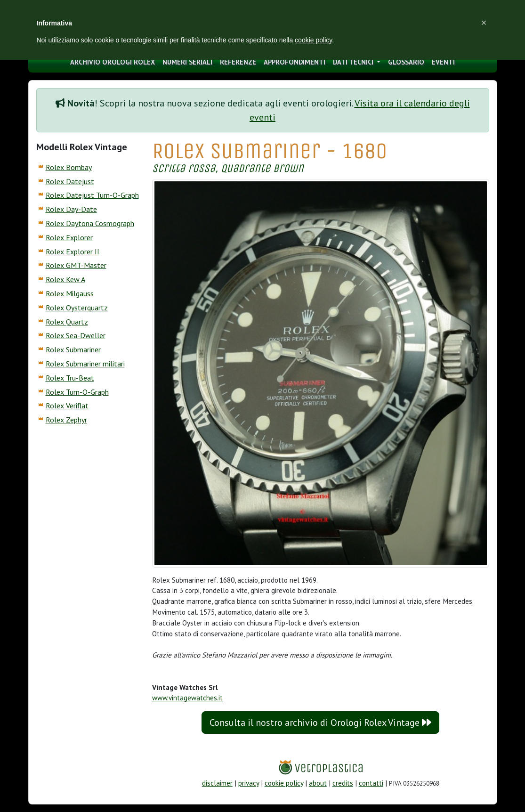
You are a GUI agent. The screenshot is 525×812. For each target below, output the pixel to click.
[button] (484, 23)
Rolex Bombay (69, 167)
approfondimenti (295, 62)
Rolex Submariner (73, 349)
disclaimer (217, 783)
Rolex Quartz (67, 322)
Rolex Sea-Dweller (76, 335)
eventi (443, 62)
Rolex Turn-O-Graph (77, 392)
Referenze (238, 62)
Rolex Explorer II (73, 252)
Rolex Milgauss (70, 293)
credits (343, 783)
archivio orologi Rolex (113, 62)
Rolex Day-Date (71, 209)
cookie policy (284, 783)
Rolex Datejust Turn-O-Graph (92, 195)
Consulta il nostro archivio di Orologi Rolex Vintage (320, 723)
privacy (249, 783)
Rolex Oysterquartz (77, 308)
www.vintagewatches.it (187, 698)
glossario (406, 62)
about (318, 783)
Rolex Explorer (69, 237)
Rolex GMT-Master (76, 265)
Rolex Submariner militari (85, 364)
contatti (371, 783)
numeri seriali (187, 62)
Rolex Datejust (70, 181)
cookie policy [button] (313, 40)
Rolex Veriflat (67, 406)
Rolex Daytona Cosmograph (90, 223)
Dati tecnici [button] (354, 62)
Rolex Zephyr (66, 420)
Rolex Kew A (65, 279)
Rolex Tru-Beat (70, 378)
